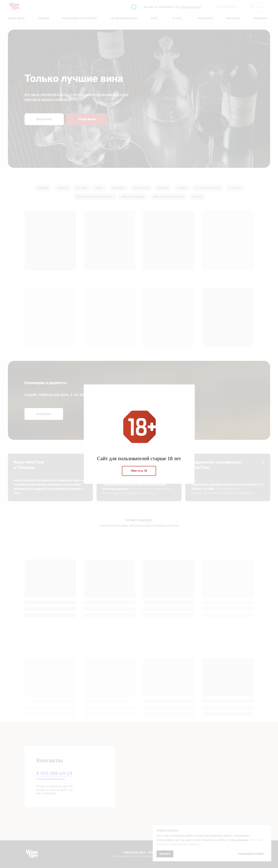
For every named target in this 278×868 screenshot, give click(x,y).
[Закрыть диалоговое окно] (272, 6)
